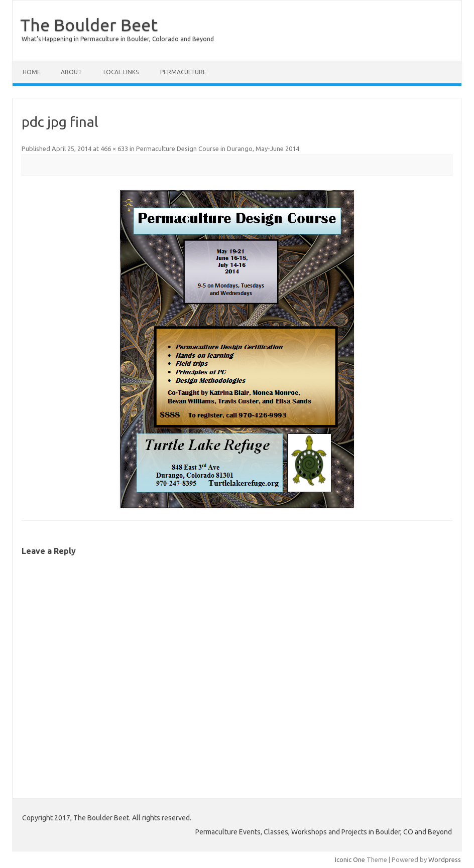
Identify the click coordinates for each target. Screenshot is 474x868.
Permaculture (183, 72)
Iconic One (350, 859)
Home (32, 72)
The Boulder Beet (89, 25)
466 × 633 (114, 149)
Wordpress (445, 859)
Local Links (121, 72)
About (71, 72)
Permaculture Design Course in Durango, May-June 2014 (218, 149)
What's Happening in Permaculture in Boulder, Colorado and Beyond (118, 39)
